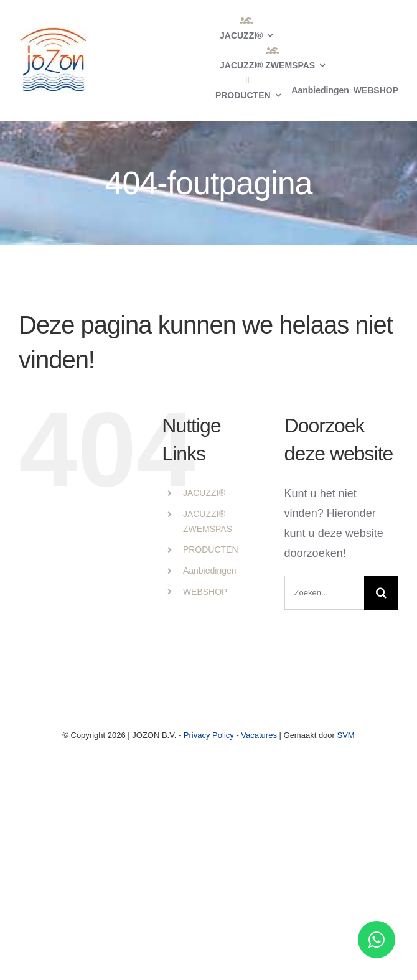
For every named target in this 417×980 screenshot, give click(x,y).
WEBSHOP (205, 592)
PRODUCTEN (211, 549)
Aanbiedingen (210, 571)
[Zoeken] (381, 593)
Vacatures (259, 735)
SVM (346, 735)
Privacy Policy (209, 735)
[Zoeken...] (324, 593)
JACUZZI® (204, 493)
